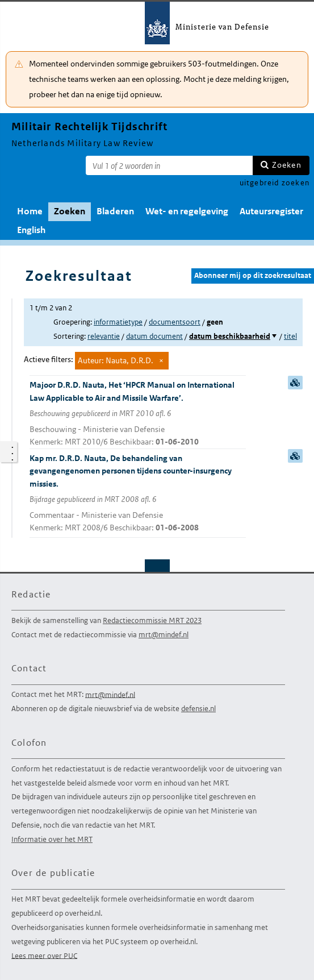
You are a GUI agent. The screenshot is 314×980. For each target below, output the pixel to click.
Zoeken (287, 165)
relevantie (104, 336)
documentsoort (175, 322)
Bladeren (115, 211)
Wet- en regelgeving (187, 211)
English (31, 230)
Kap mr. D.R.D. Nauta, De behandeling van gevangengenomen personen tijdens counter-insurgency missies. (138, 494)
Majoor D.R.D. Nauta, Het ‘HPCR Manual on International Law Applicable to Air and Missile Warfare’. (138, 414)
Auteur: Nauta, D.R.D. (116, 360)
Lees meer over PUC (44, 955)
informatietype (118, 322)
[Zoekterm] (169, 165)
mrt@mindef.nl (164, 635)
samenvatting (295, 383)
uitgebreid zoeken (275, 183)
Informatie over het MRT (52, 839)
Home (30, 211)
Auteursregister (271, 211)
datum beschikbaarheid (230, 336)
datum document (154, 336)
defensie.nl (198, 709)
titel (290, 336)
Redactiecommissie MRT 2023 (152, 620)
